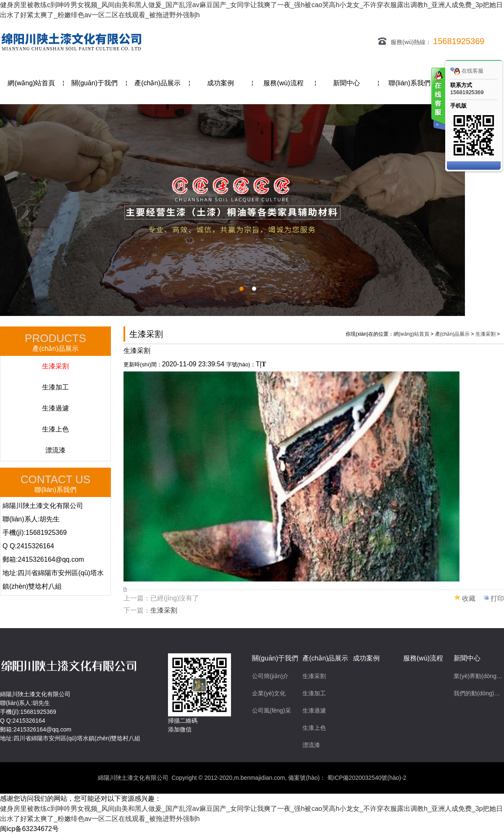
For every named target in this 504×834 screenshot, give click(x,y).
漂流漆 (55, 450)
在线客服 (467, 71)
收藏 (469, 599)
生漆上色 (55, 429)
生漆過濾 (55, 408)
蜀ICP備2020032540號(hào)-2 (366, 778)
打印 (497, 599)
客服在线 (438, 100)
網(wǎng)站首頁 (411, 334)
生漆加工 (55, 387)
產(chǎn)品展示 (452, 334)
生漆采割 (55, 366)
